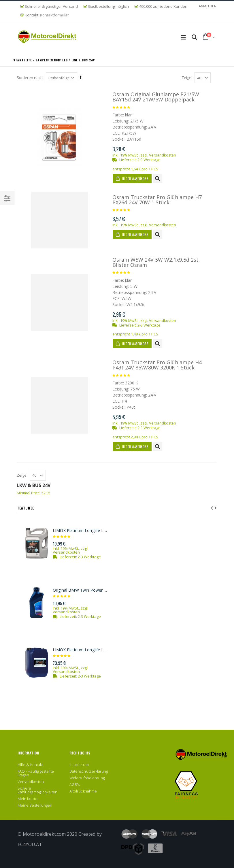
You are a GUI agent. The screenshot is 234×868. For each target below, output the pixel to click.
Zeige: (187, 78)
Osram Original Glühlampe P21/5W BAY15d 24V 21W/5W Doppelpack (156, 97)
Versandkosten (163, 155)
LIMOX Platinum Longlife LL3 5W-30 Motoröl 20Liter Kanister (81, 650)
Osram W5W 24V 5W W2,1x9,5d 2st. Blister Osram (156, 262)
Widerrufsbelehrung (87, 778)
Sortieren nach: (30, 78)
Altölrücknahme (83, 791)
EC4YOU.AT (30, 844)
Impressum (79, 765)
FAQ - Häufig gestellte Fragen (36, 773)
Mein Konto (28, 799)
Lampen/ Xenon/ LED (52, 60)
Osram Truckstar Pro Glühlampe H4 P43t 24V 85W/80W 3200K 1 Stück (157, 365)
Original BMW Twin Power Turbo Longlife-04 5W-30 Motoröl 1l (81, 590)
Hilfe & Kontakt (30, 765)
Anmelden (208, 6)
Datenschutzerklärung (89, 771)
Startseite (23, 60)
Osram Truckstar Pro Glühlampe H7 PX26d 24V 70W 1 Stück (157, 200)
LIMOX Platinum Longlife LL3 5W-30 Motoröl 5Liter (81, 531)
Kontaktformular (54, 15)
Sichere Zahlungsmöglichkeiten (37, 790)
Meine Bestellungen (35, 805)
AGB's (74, 784)
